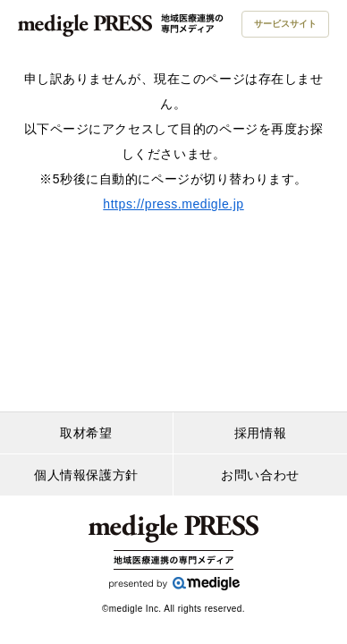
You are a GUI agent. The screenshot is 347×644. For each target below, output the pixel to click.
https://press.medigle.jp (173, 204)
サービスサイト (285, 24)
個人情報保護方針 (86, 475)
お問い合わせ (260, 475)
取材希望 (86, 433)
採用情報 (260, 433)
